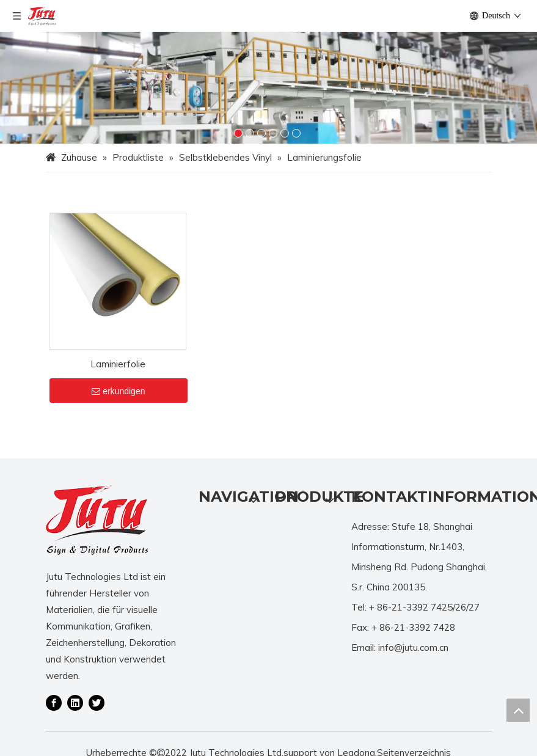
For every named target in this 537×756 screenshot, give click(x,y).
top (518, 710)
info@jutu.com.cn (413, 664)
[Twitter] (97, 718)
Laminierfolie (118, 380)
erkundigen (118, 408)
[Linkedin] (75, 718)
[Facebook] (54, 718)
